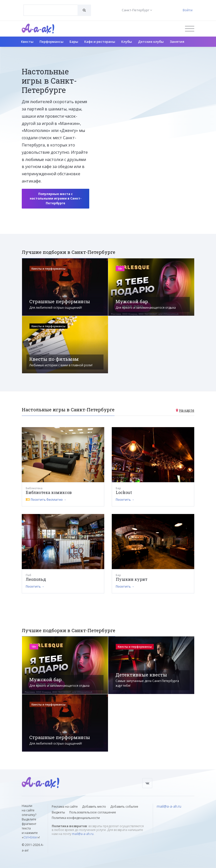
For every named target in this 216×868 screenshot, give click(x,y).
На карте (187, 410)
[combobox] (51, 10)
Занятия (177, 42)
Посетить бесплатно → (49, 500)
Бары (74, 42)
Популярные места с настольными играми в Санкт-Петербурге (56, 199)
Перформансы (51, 42)
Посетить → (125, 500)
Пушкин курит (132, 579)
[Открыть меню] (190, 29)
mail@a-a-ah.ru (83, 834)
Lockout (124, 492)
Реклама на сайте (65, 807)
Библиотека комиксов (49, 492)
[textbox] (51, 7)
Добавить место (94, 807)
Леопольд (36, 579)
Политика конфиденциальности (76, 818)
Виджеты (58, 812)
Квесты (27, 42)
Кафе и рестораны (100, 42)
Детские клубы (151, 42)
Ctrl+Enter (30, 837)
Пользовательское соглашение (93, 812)
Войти (188, 10)
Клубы (127, 42)
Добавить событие (124, 807)
